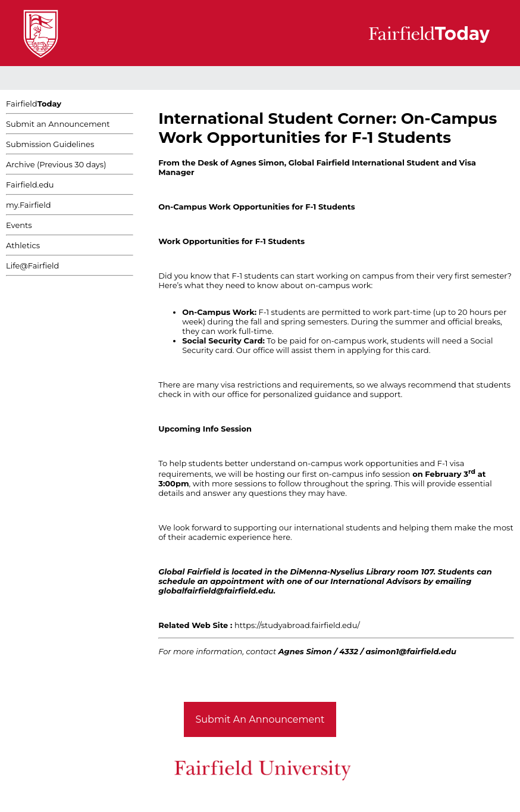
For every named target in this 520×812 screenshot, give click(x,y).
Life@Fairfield (32, 266)
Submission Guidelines (50, 144)
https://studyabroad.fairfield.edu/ (297, 625)
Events (19, 225)
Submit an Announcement (58, 124)
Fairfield (34, 104)
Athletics (23, 245)
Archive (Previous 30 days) (56, 164)
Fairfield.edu (30, 185)
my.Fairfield (29, 205)
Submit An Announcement (260, 719)
